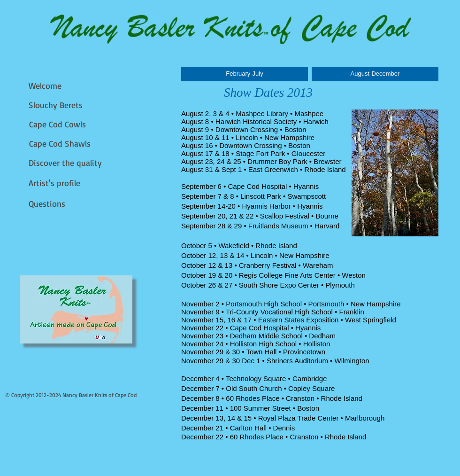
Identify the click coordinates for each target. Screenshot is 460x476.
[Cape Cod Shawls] (62, 144)
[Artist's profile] (57, 183)
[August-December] (375, 74)
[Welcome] (47, 86)
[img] (76, 309)
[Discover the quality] (66, 163)
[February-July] (245, 74)
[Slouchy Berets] (57, 105)
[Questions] (50, 204)
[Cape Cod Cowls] (59, 124)
